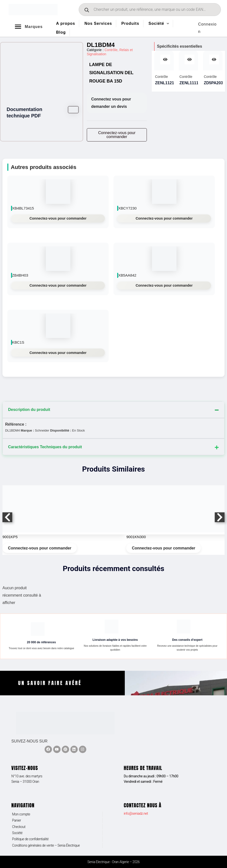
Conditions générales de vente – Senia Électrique (46, 845)
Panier (16, 820)
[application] (167, 24)
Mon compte (21, 814)
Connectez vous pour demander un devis (111, 103)
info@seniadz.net (136, 813)
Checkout (19, 827)
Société (17, 833)
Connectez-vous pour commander (58, 218)
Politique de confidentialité (30, 839)
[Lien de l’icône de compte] (208, 28)
